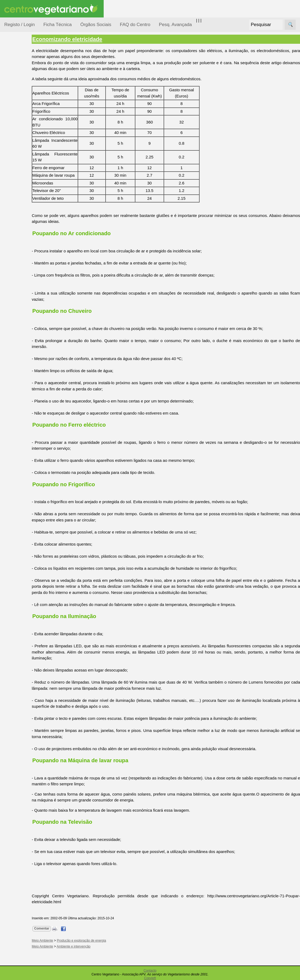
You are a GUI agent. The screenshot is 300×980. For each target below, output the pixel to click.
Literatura (26, 257)
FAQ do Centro (135, 25)
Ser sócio (26, 412)
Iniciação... (20, 118)
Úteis (9, 273)
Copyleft (150, 978)
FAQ (21, 349)
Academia (26, 240)
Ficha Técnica (57, 25)
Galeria (24, 248)
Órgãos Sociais (96, 25)
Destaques (14, 496)
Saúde (17, 170)
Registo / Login (19, 25)
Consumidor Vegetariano (22, 95)
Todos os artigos (32, 357)
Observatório (22, 149)
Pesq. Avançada (176, 25)
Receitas (25, 208)
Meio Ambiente (24, 128)
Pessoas (19, 160)
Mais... (10, 333)
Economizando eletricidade (89, 39)
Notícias (18, 139)
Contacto (150, 971)
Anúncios (26, 216)
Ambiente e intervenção (95, 946)
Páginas (12, 184)
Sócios (10, 396)
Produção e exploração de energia (103, 941)
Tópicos (11, 68)
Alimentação (22, 81)
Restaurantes (29, 288)
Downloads (27, 366)
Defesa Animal (24, 108)
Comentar (64, 928)
